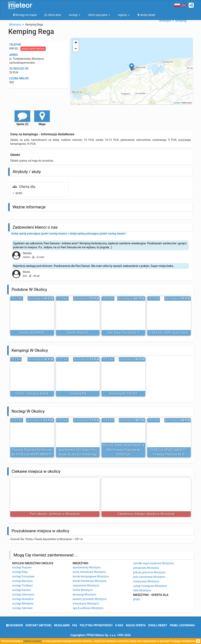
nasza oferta (136, 625)
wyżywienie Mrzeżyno (86, 585)
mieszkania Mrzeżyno (86, 604)
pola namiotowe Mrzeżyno (149, 577)
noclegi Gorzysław (23, 576)
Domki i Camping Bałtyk (32, 393)
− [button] (76, 49)
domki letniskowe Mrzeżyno (90, 581)
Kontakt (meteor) (39, 625)
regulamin (62, 625)
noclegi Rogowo (22, 567)
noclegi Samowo (22, 608)
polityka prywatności (96, 625)
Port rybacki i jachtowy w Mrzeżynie (55, 514)
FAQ (75, 625)
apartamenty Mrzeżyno (87, 567)
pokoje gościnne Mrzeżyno (149, 572)
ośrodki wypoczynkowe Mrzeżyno (153, 563)
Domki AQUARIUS (32, 333)
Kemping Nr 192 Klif (123, 393)
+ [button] (76, 43)
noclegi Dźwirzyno (23, 595)
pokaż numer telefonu (33, 49)
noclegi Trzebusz (22, 585)
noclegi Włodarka (23, 604)
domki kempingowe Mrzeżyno (91, 576)
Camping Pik (78, 393)
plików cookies (32, 641)
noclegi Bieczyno (22, 581)
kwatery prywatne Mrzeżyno (90, 599)
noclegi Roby (20, 572)
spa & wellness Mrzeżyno (88, 608)
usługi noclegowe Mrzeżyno (150, 586)
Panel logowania (182, 625)
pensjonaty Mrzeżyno (146, 568)
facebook (15, 625)
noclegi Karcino (22, 590)
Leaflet (177, 103)
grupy (137, 599)
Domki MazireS (78, 333)
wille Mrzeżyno (142, 590)
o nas (119, 625)
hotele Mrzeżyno (83, 590)
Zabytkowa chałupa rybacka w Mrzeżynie (146, 514)
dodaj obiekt (158, 625)
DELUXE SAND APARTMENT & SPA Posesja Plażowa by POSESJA (123, 450)
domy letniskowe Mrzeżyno (89, 572)
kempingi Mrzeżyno (85, 595)
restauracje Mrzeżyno (146, 581)
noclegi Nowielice (23, 599)
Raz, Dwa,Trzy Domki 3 (123, 333)
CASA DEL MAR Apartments (169, 333)
